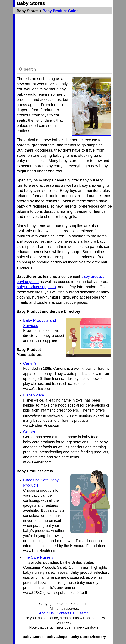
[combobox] (64, 69)
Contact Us (65, 613)
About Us (46, 613)
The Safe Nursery (38, 557)
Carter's (30, 363)
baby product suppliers (36, 287)
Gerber (29, 432)
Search (83, 613)
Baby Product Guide (61, 11)
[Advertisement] (64, 40)
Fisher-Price (34, 395)
